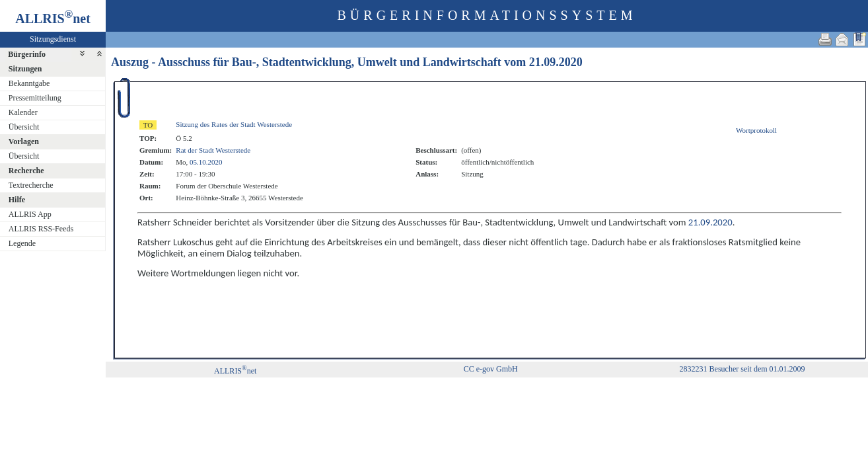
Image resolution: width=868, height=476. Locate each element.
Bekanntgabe (29, 83)
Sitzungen (25, 69)
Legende (22, 243)
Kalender (23, 112)
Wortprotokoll (756, 130)
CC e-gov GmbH (491, 369)
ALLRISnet (235, 371)
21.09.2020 (556, 62)
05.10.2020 (206, 162)
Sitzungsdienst (53, 39)
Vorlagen (24, 141)
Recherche (26, 171)
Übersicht (24, 127)
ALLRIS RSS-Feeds (41, 229)
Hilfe (17, 200)
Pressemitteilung (35, 98)
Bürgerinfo (27, 54)
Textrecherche (31, 185)
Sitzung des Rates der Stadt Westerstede (234, 124)
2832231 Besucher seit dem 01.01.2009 (742, 369)
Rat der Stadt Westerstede (213, 150)
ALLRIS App (30, 214)
